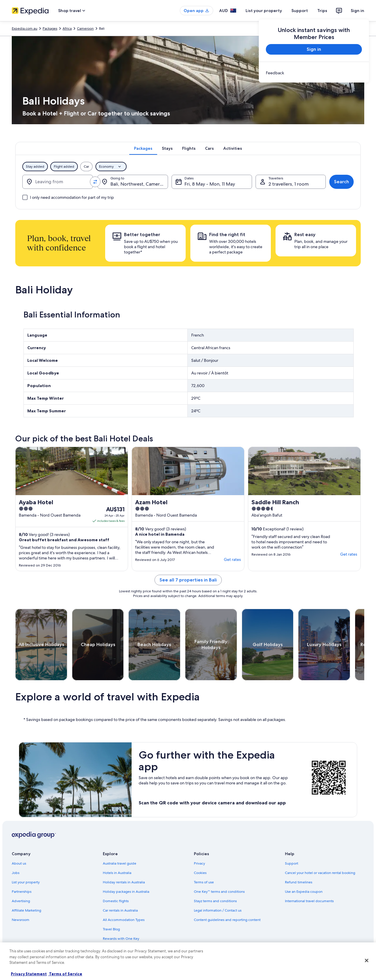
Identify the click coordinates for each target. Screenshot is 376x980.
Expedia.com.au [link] (25, 28)
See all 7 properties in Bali (188, 580)
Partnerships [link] (22, 892)
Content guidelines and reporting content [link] (227, 920)
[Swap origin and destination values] (95, 182)
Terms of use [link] (204, 882)
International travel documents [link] (309, 901)
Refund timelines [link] (299, 882)
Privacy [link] (199, 863)
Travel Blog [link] (111, 929)
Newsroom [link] (21, 920)
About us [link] (19, 863)
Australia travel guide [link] (120, 863)
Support (300, 11)
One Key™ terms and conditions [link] (219, 892)
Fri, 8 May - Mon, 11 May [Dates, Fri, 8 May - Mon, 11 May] (210, 184)
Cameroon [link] (85, 28)
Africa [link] (67, 28)
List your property (264, 11)
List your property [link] (26, 882)
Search (341, 182)
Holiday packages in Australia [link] (126, 892)
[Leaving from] (58, 182)
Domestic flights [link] (116, 901)
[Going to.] (133, 182)
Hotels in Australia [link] (117, 873)
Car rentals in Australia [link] (120, 910)
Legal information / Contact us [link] (218, 910)
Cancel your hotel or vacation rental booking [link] (320, 873)
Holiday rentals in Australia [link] (124, 882)
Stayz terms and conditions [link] (215, 901)
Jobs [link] (16, 873)
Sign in (357, 11)
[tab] (143, 148)
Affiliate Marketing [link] (26, 910)
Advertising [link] (21, 901)
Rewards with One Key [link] (121, 939)
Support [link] (292, 863)
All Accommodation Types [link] (124, 920)
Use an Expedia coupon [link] (304, 892)
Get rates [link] (232, 559)
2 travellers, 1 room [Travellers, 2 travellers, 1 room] (289, 184)
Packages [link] (50, 28)
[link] (314, 73)
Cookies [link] (200, 873)
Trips (322, 11)
